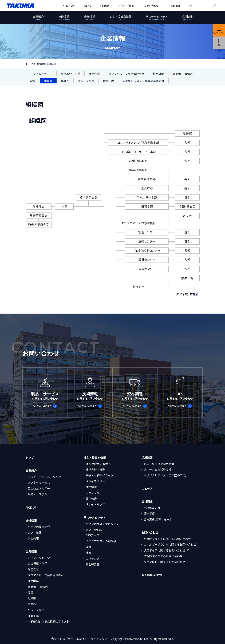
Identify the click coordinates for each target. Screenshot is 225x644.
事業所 (105, 6)
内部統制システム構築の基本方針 (49, 621)
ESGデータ (92, 535)
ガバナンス (93, 558)
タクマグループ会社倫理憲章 (46, 575)
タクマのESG (94, 529)
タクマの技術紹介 (39, 527)
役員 (30, 592)
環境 (88, 547)
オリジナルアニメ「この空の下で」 (166, 475)
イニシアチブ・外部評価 (101, 541)
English (175, 6)
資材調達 (147, 502)
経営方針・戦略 (95, 469)
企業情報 (39, 64)
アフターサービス (39, 483)
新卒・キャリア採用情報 (159, 464)
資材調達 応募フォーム (158, 519)
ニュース (147, 489)
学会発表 (33, 538)
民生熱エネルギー (39, 488)
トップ (30, 458)
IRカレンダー (94, 493)
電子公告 (91, 499)
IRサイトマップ (95, 504)
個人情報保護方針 (153, 575)
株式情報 (91, 487)
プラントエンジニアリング (44, 477)
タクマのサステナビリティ (102, 524)
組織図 (32, 598)
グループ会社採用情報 (157, 469)
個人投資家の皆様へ (98, 464)
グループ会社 (126, 6)
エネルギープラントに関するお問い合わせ (170, 544)
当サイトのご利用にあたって (69, 639)
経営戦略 (33, 581)
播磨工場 (33, 616)
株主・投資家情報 (95, 458)
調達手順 (149, 513)
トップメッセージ (39, 558)
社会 (88, 553)
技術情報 (31, 521)
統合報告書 (93, 564)
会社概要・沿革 (37, 563)
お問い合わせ (151, 6)
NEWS (88, 6)
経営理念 (33, 569)
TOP (28, 64)
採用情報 (147, 458)
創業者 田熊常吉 (38, 587)
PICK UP (69, 6)
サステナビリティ (95, 518)
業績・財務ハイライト (100, 475)
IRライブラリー (95, 481)
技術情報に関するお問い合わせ (163, 556)
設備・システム (37, 494)
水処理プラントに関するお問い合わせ (167, 539)
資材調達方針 (152, 508)
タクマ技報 (35, 532)
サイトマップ (99, 639)
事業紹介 (31, 471)
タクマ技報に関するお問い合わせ (164, 562)
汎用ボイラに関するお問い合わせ (164, 550)
